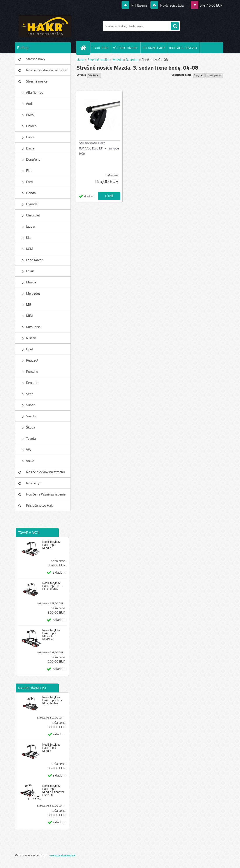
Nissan (31, 338)
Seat (29, 394)
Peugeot (32, 360)
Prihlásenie (139, 5)
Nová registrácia (172, 5)
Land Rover (34, 260)
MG (29, 304)
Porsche (32, 371)
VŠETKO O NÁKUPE (125, 48)
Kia (28, 237)
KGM (30, 249)
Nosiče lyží (34, 483)
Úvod (80, 60)
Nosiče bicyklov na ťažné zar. (47, 70)
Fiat (29, 170)
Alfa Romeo (35, 92)
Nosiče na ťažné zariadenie (46, 494)
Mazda (31, 282)
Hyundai (32, 204)
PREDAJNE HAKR (154, 48)
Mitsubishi (34, 327)
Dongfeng (33, 159)
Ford (29, 182)
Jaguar (31, 226)
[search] (175, 26)
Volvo (30, 461)
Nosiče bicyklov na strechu (45, 472)
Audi (29, 104)
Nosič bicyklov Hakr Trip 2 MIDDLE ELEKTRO (51, 635)
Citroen (31, 126)
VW (29, 450)
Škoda (31, 427)
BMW (30, 115)
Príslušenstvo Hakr (40, 505)
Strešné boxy (36, 59)
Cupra (30, 137)
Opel (29, 349)
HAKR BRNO (100, 48)
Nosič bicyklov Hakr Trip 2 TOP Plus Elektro (52, 586)
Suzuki (31, 416)
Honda (31, 193)
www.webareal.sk (62, 855)
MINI (30, 316)
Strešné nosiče (37, 81)
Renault (32, 383)
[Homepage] (85, 48)
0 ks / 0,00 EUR (211, 5)
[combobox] (199, 75)
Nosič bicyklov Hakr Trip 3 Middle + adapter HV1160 (53, 790)
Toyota (31, 438)
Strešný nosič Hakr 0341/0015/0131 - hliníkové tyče (99, 148)
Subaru (31, 405)
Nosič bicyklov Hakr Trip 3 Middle (51, 545)
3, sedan (132, 60)
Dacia (30, 148)
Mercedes (33, 293)
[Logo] (45, 26)
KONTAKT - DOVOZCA (183, 48)
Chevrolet (33, 215)
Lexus (30, 271)
